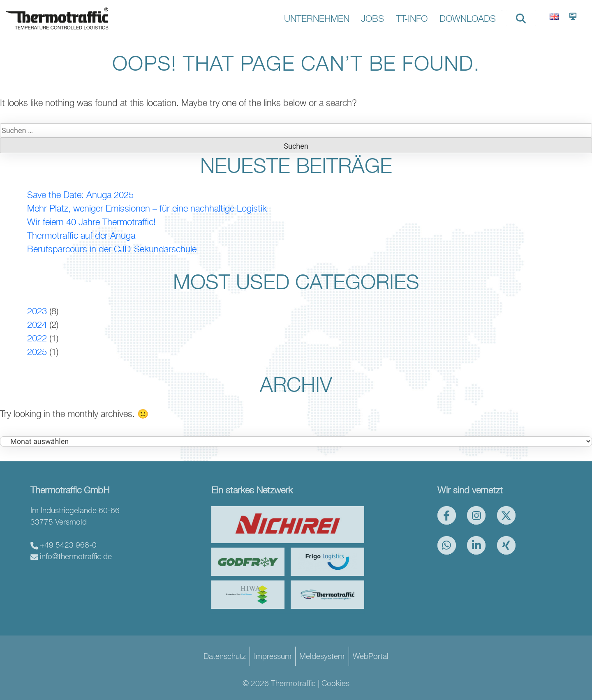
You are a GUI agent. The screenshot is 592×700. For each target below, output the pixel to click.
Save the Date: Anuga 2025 (80, 195)
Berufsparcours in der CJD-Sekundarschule (112, 249)
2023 (37, 311)
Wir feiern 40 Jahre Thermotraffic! (91, 222)
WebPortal (371, 656)
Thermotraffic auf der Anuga (81, 235)
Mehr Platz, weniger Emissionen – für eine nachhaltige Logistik (147, 208)
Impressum (273, 656)
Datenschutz (225, 656)
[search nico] (521, 18)
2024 (37, 325)
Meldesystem (322, 656)
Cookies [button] (335, 683)
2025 (37, 352)
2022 (37, 338)
